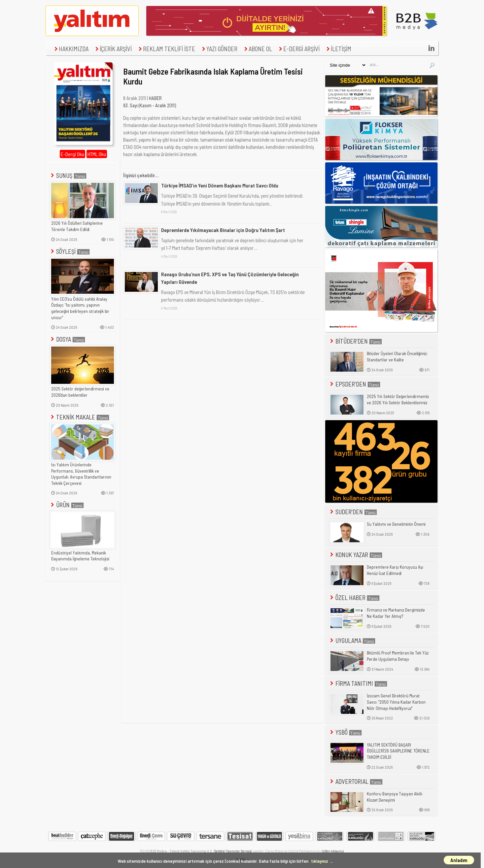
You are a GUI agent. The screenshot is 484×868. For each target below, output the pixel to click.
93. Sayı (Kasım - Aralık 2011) (150, 105)
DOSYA (67, 339)
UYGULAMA (352, 640)
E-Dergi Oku (72, 154)
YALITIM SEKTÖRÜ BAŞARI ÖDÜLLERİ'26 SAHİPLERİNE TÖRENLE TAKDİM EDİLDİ (398, 751)
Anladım (459, 860)
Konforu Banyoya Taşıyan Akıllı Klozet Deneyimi (395, 797)
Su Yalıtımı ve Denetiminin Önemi (396, 524)
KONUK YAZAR (356, 555)
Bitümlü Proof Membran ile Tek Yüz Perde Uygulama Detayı (398, 656)
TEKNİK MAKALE (79, 417)
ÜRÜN (67, 505)
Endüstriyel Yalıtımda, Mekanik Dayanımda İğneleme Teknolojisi (80, 556)
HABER (155, 98)
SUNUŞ (68, 175)
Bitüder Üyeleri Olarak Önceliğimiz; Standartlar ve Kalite (397, 357)
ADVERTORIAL (356, 781)
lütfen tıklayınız (333, 851)
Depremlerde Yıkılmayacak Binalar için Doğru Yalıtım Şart (223, 230)
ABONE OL (257, 49)
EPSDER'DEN (355, 384)
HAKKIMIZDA (71, 49)
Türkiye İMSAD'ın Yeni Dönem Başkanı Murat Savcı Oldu (220, 185)
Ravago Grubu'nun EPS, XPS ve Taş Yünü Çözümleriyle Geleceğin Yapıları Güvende (230, 278)
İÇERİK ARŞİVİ (113, 49)
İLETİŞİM (338, 49)
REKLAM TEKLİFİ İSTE (166, 49)
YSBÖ (345, 732)
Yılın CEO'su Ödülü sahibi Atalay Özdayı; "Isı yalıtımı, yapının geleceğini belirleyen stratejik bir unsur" (80, 308)
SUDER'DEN (353, 512)
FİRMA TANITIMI (358, 683)
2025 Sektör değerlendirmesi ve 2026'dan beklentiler (80, 392)
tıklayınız (320, 861)
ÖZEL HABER (354, 598)
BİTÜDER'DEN (355, 341)
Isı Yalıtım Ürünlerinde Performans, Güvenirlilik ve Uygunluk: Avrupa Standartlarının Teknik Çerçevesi (81, 474)
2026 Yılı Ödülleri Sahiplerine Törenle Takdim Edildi (77, 226)
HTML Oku (97, 154)
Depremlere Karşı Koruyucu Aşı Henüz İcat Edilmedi (395, 570)
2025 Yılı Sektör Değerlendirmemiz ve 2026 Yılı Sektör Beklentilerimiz (398, 400)
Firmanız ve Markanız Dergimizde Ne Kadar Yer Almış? (396, 613)
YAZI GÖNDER (219, 49)
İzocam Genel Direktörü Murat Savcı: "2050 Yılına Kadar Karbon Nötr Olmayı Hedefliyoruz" (396, 702)
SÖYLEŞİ (70, 251)
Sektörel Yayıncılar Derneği (233, 851)
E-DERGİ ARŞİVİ (298, 49)
